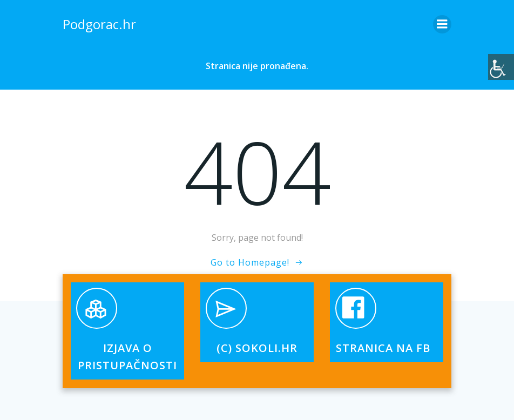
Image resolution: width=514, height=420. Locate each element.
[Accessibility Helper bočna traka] (501, 67)
